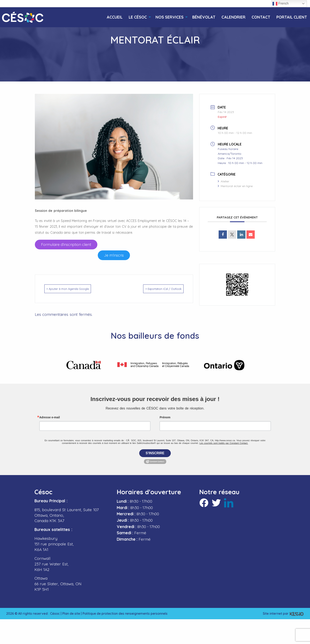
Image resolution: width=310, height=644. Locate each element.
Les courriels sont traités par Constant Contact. (224, 442)
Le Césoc (138, 17)
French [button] (281, 4)
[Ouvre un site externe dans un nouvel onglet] (66, 245)
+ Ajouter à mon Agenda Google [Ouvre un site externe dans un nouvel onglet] (74, 289)
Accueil (115, 17)
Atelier (223, 181)
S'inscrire (155, 452)
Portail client (292, 17)
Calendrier (233, 17)
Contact (261, 17)
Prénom (165, 416)
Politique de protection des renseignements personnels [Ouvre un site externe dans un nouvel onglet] (127, 612)
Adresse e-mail (50, 416)
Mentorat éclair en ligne (235, 186)
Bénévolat (204, 17)
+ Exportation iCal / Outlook (158, 289)
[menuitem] (115, 17)
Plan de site (71, 612)
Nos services (170, 17)
